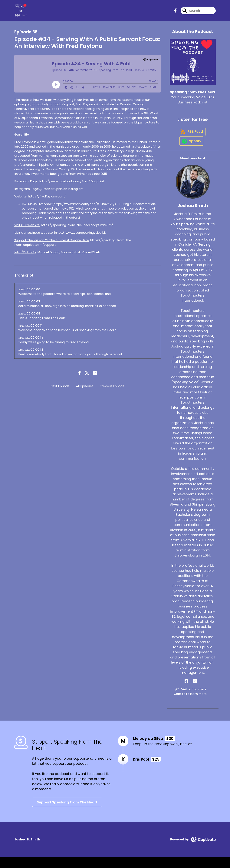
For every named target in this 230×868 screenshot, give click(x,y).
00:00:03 (33, 305)
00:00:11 (36, 329)
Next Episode (60, 390)
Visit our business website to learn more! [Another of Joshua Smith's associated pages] (193, 703)
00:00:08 (33, 317)
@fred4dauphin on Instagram (61, 192)
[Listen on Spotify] (191, 152)
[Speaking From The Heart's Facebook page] (176, 12)
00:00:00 (33, 293)
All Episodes (85, 390)
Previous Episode (112, 390)
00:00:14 (37, 341)
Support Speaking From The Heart (67, 814)
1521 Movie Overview (37, 207)
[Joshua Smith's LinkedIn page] (195, 692)
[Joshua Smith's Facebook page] (191, 692)
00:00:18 (37, 353)
